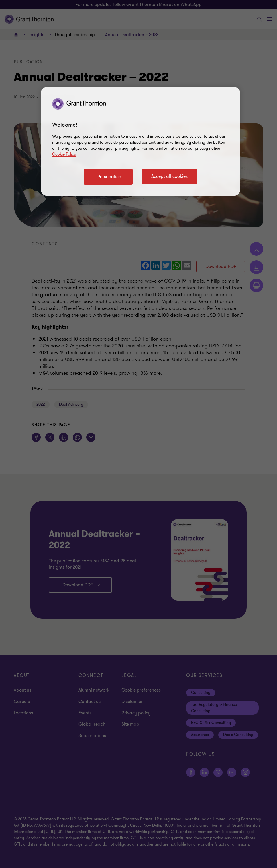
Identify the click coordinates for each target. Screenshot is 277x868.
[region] (140, 141)
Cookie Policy (64, 154)
